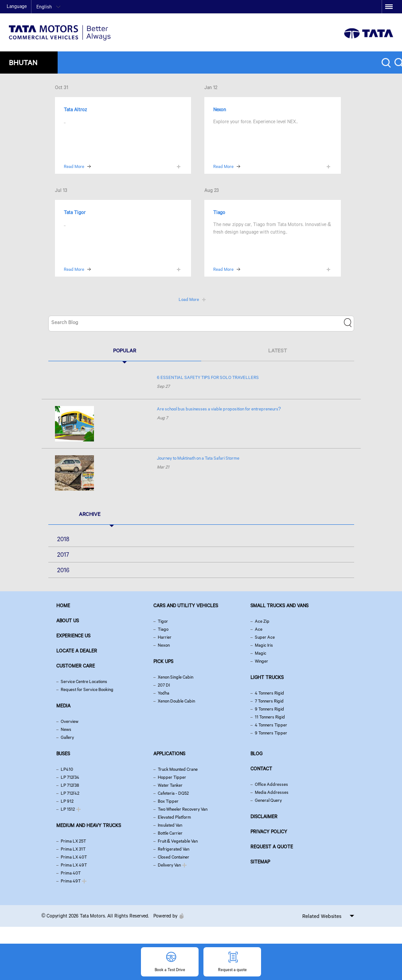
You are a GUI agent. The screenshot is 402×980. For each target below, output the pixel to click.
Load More (189, 299)
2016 (63, 570)
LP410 (67, 769)
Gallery (67, 737)
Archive (90, 514)
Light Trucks (267, 677)
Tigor (163, 621)
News (66, 729)
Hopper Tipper (172, 777)
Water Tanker (170, 785)
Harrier (165, 637)
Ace (259, 629)
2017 (63, 554)
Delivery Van (169, 865)
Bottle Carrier (170, 833)
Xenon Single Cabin (176, 677)
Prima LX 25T (73, 841)
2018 (63, 539)
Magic (261, 653)
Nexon (164, 645)
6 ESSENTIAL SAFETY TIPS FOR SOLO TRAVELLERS (208, 377)
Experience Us (73, 636)
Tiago (163, 629)
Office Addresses (271, 784)
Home (313, 7)
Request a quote (272, 847)
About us (68, 621)
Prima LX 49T (74, 865)
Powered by (166, 916)
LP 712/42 (70, 793)
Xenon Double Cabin (176, 701)
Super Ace (265, 637)
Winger (261, 661)
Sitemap (260, 862)
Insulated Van (170, 825)
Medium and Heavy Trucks (89, 825)
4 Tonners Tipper (271, 725)
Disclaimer (264, 816)
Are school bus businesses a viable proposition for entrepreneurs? (219, 409)
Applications (169, 754)
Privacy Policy (269, 832)
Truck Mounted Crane (178, 769)
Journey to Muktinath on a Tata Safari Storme (198, 458)
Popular (125, 350)
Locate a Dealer (77, 651)
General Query (268, 800)
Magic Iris (264, 645)
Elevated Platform (174, 817)
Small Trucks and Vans (279, 605)
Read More (74, 166)
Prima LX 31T (73, 849)
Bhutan (23, 62)
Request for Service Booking (87, 689)
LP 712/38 (70, 785)
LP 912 (67, 801)
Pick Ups (163, 661)
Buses (63, 754)
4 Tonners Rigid (269, 693)
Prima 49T (71, 881)
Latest (277, 350)
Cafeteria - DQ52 (173, 793)
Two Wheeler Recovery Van (183, 809)
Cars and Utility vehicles (186, 605)
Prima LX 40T (74, 857)
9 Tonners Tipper (271, 733)
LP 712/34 (70, 777)
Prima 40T (71, 873)
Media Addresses (272, 792)
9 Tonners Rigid (269, 709)
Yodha (164, 693)
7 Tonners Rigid (269, 701)
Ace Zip (262, 621)
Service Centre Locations (84, 681)
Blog (256, 754)
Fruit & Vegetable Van (178, 841)
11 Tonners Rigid (270, 717)
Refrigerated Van (174, 849)
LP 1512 (68, 809)
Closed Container (174, 857)
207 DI (164, 685)
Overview (70, 721)
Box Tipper (168, 801)
